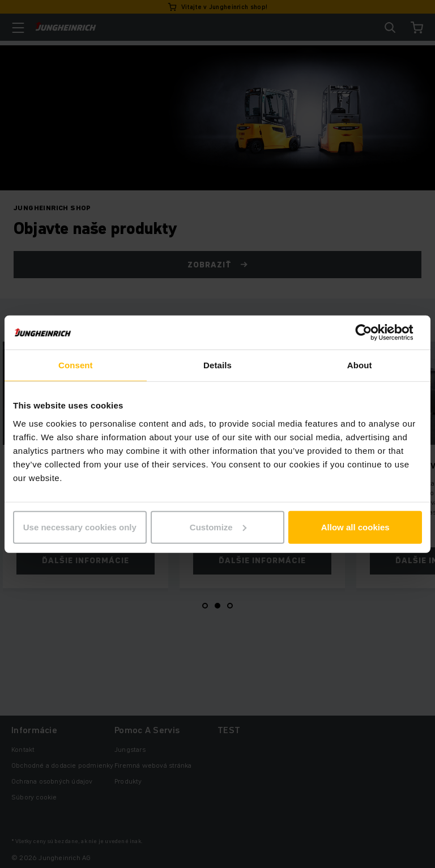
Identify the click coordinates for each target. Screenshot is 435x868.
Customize (218, 527)
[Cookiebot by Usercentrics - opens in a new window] (372, 333)
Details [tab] (217, 365)
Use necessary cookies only (80, 527)
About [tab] (360, 365)
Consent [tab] (76, 365)
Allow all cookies (355, 527)
